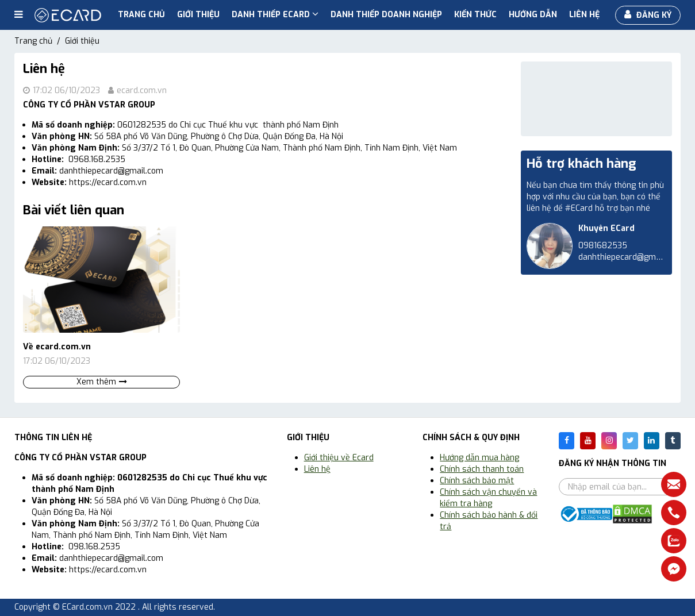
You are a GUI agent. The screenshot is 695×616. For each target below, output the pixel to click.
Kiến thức (475, 15)
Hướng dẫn (533, 15)
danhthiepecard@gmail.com (630, 257)
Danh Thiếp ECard (275, 14)
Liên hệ (584, 15)
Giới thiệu (198, 15)
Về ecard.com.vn (57, 347)
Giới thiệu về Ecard (339, 458)
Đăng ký (648, 15)
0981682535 (603, 246)
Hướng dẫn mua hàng (479, 458)
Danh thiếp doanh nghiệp (386, 15)
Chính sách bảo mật (477, 481)
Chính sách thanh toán (482, 469)
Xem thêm (102, 382)
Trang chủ (141, 15)
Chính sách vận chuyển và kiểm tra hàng (488, 498)
